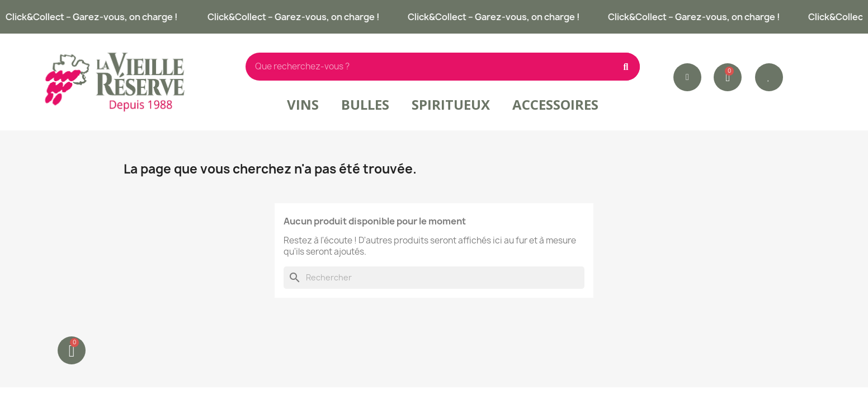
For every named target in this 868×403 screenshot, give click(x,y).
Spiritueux (451, 104)
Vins (303, 104)
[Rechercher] (434, 278)
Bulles (365, 104)
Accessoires (555, 104)
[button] (769, 77)
